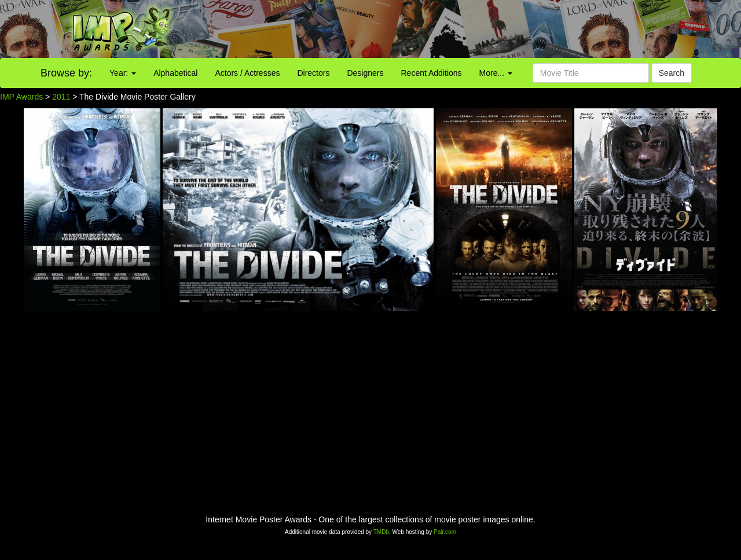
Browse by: (66, 73)
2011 (61, 97)
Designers (365, 73)
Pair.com (445, 532)
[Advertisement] (463, 29)
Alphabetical (175, 73)
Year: (123, 73)
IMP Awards (21, 97)
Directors (313, 73)
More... (496, 73)
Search (672, 73)
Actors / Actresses (247, 73)
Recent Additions (432, 73)
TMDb (381, 532)
